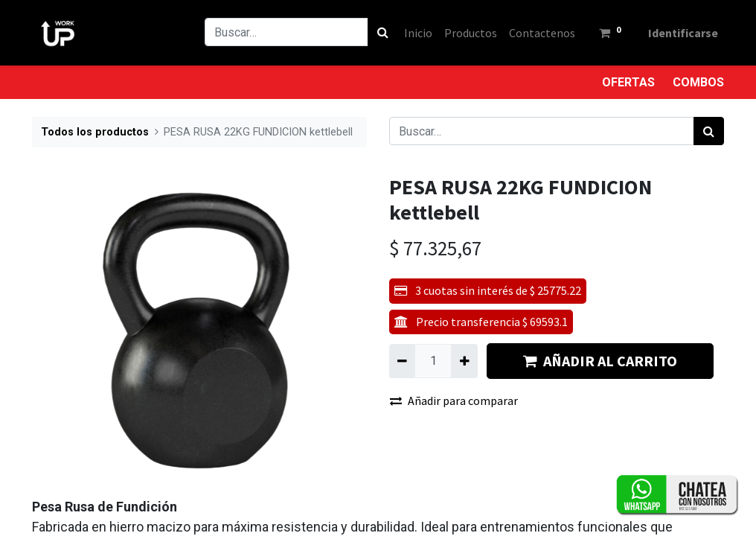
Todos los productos (95, 132)
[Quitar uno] (402, 361)
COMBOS (698, 82)
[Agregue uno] (464, 361)
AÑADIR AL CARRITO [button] (600, 361)
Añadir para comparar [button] (454, 401)
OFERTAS (628, 82)
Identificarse (683, 33)
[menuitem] (418, 33)
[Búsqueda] (383, 32)
